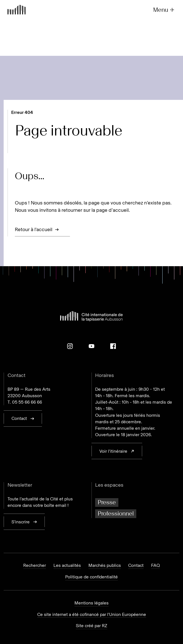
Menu (164, 10)
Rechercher (35, 565)
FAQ (155, 565)
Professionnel (116, 513)
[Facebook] (113, 346)
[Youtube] (91, 346)
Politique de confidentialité (91, 577)
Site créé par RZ (91, 626)
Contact (136, 565)
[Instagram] (70, 346)
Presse (107, 502)
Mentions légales (91, 603)
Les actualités (67, 565)
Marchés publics (105, 565)
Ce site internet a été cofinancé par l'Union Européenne (92, 615)
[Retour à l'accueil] (17, 10)
